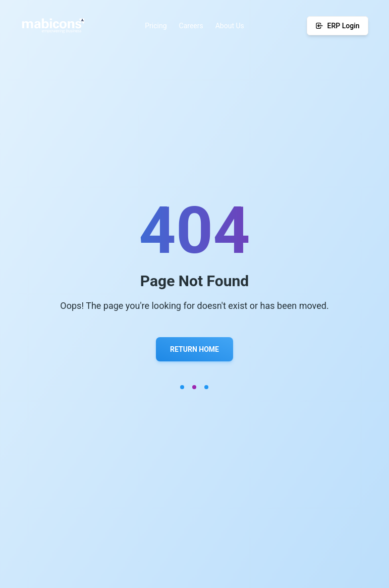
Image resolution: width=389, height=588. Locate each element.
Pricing (156, 26)
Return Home (194, 349)
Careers (191, 26)
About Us (230, 26)
